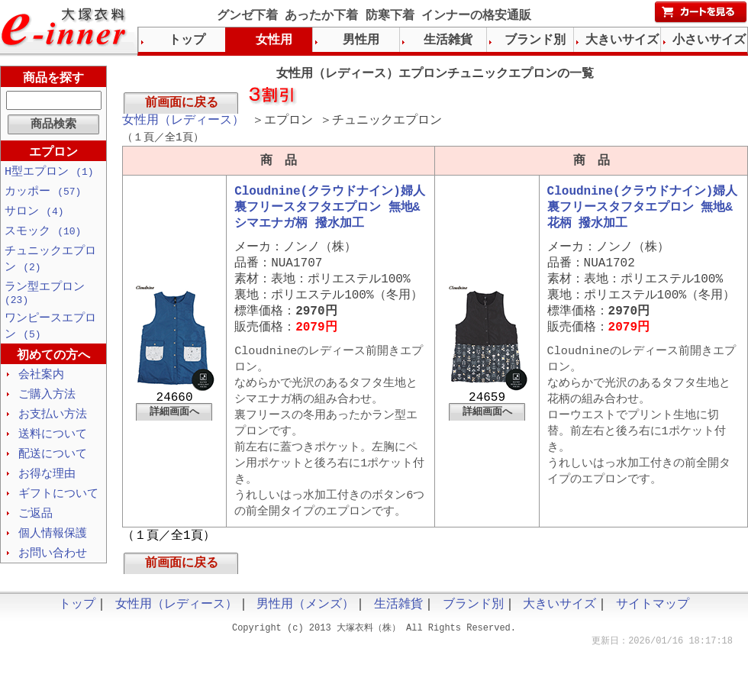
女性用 (274, 40)
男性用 (361, 40)
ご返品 (35, 529)
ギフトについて (58, 508)
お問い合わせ (53, 570)
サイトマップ (653, 637)
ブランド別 (535, 40)
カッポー (43, 193)
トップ (187, 40)
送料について (53, 447)
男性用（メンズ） (305, 637)
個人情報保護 (53, 550)
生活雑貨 (448, 40)
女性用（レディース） (183, 124)
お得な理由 (47, 488)
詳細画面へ (174, 431)
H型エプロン (49, 173)
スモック (43, 234)
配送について (53, 467)
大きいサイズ (622, 40)
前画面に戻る (182, 105)
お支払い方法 (53, 426)
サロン (34, 214)
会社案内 (41, 385)
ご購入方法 (47, 405)
